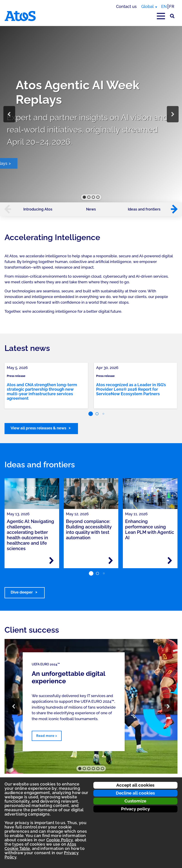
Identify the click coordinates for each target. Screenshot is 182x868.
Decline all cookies (135, 793)
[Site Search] (172, 16)
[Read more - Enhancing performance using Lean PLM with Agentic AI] (170, 561)
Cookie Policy (60, 840)
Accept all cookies (135, 785)
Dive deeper (22, 592)
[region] (91, 114)
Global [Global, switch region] (147, 6)
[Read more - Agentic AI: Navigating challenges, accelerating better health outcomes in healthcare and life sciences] (51, 561)
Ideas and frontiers (144, 209)
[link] (46, 386)
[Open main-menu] (161, 16)
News (91, 209)
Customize (135, 801)
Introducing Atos (38, 209)
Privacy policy (135, 809)
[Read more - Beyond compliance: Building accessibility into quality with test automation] (111, 561)
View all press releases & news (38, 428)
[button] (9, 114)
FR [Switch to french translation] (172, 6)
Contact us (126, 6)
